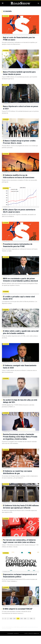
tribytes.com (36, 633)
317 (14, 619)
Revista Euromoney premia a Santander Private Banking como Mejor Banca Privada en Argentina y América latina (20, 437)
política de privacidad (29, 627)
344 (31, 619)
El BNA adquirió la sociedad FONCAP (18, 609)
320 (25, 619)
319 (22, 619)
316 (11, 619)
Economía (6, 16)
